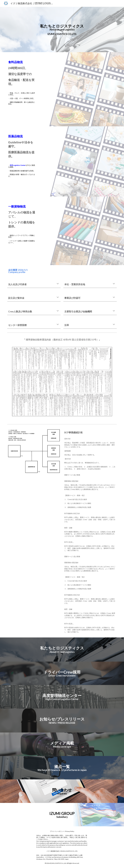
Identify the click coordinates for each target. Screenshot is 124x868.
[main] (62, 30)
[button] (58, 284)
